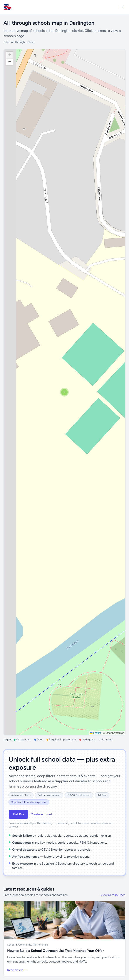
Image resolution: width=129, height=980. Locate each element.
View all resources (113, 895)
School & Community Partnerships (28, 945)
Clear (31, 42)
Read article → (17, 970)
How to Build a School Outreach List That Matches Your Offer (55, 951)
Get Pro (18, 814)
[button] (64, 392)
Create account (41, 814)
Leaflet (95, 733)
